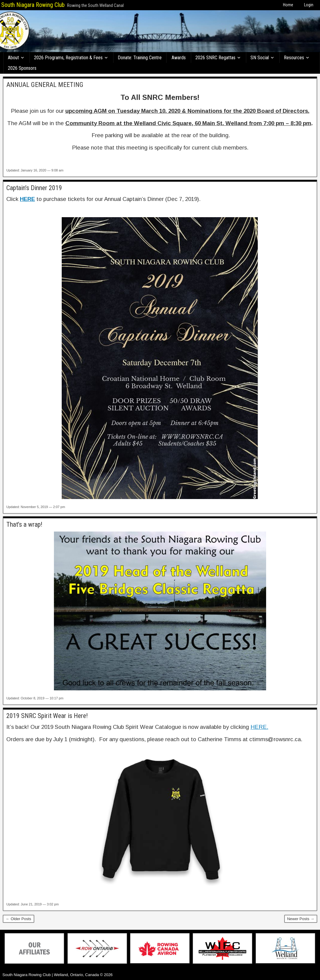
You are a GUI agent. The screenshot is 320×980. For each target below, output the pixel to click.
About (13, 58)
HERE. (259, 727)
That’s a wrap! (24, 524)
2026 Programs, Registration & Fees (68, 58)
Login (309, 5)
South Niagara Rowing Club (33, 5)
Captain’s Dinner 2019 (34, 188)
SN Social (260, 58)
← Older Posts (19, 919)
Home (288, 5)
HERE (27, 199)
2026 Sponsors (22, 68)
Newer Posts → (301, 919)
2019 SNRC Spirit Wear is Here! (47, 716)
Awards (179, 58)
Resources (294, 58)
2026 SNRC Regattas (215, 58)
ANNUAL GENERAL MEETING (45, 85)
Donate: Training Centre (140, 58)
